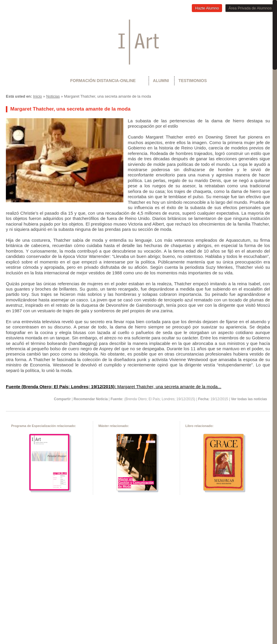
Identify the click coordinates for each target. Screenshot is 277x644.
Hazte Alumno (207, 8)
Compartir (62, 399)
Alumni (161, 81)
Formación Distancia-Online (103, 81)
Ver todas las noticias (249, 399)
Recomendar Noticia (91, 399)
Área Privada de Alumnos (250, 8)
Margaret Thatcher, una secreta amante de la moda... (114, 387)
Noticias (53, 96)
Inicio (37, 96)
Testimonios (193, 81)
